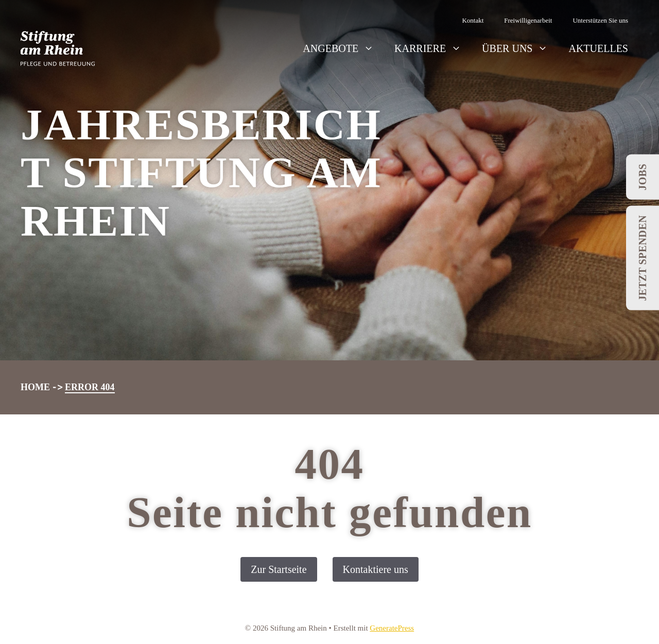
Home (35, 387)
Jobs (643, 177)
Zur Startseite (279, 569)
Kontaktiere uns (376, 569)
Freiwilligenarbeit (528, 20)
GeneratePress (392, 628)
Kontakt (473, 20)
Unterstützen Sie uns (600, 20)
